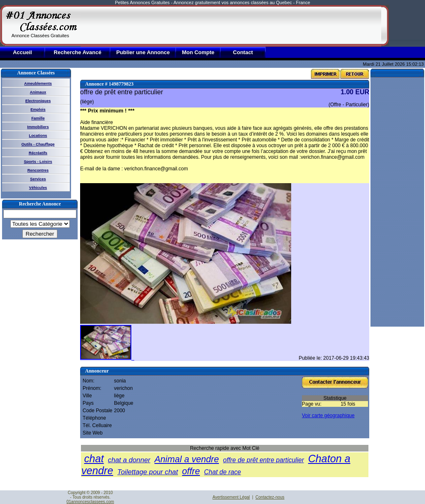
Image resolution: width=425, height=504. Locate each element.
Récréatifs (38, 153)
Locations (38, 136)
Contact (243, 52)
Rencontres (38, 170)
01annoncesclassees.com (90, 502)
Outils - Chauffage (38, 144)
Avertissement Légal (231, 497)
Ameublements (38, 84)
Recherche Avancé (77, 52)
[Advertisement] (231, 26)
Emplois (38, 110)
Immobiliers (38, 127)
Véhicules (38, 188)
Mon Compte (198, 52)
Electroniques (38, 101)
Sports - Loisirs (38, 162)
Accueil (22, 52)
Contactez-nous (270, 497)
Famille (38, 118)
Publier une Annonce (143, 52)
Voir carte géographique (328, 416)
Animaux (38, 92)
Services (38, 179)
